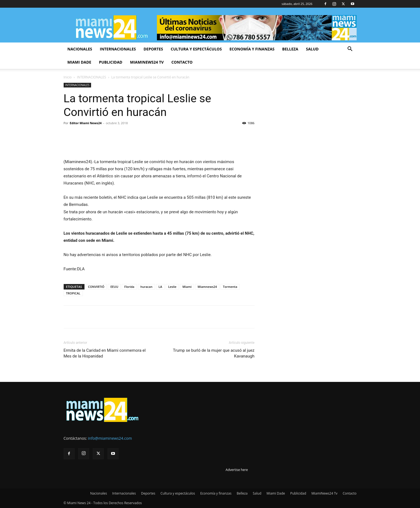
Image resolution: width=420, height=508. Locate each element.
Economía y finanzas (252, 49)
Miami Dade (79, 62)
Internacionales (118, 49)
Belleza (290, 49)
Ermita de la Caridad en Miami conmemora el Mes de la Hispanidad (105, 353)
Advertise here (237, 470)
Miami (187, 287)
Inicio (68, 77)
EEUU (114, 287)
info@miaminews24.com (110, 438)
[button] (350, 49)
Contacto (182, 62)
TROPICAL (73, 293)
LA (160, 287)
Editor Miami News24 (86, 123)
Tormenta (230, 287)
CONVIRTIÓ (96, 287)
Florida (129, 287)
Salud (312, 49)
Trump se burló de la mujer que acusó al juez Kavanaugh (214, 353)
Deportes (153, 49)
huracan (146, 287)
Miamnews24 (207, 287)
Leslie (172, 287)
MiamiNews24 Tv (147, 62)
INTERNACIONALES (92, 77)
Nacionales (80, 49)
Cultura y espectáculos (196, 49)
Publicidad (111, 62)
